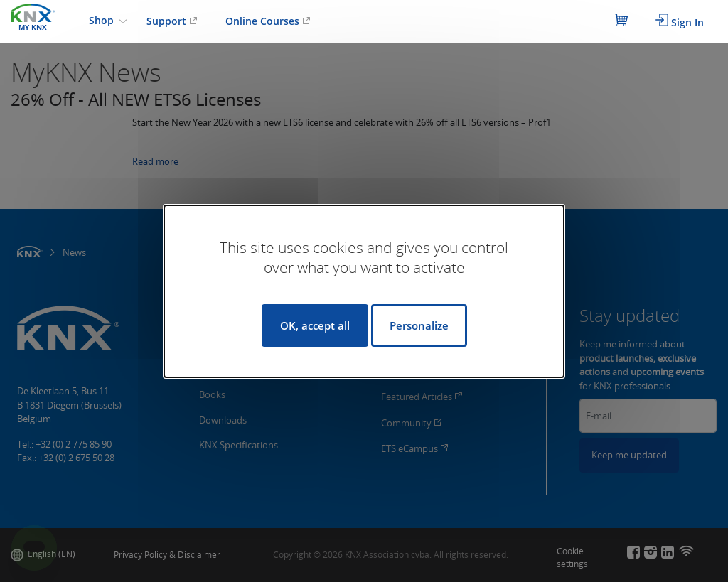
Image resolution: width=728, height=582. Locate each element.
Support (172, 21)
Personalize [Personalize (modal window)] (419, 325)
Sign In (680, 21)
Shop (103, 20)
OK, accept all (315, 325)
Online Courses (268, 21)
